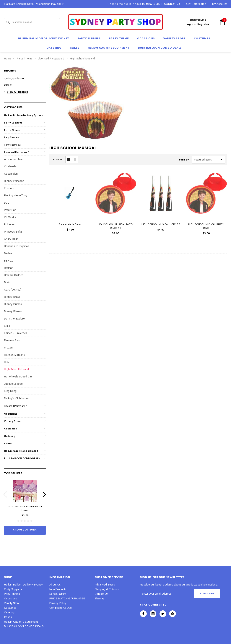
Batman (9, 268)
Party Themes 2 (12, 145)
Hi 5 (6, 362)
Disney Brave (12, 297)
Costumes (10, 429)
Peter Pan (10, 210)
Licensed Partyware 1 (51, 59)
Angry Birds (11, 239)
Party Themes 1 (12, 137)
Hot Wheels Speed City (18, 377)
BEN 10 (9, 261)
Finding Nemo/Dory (16, 195)
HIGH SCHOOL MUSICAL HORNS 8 (161, 224)
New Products (58, 589)
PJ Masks (10, 217)
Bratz (7, 282)
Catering (10, 436)
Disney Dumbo (13, 304)
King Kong (10, 391)
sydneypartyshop (15, 78)
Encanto (9, 188)
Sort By (184, 160)
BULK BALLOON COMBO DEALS (22, 458)
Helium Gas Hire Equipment (21, 451)
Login (189, 24)
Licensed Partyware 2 (16, 406)
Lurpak (8, 85)
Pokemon (10, 224)
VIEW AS (58, 160)
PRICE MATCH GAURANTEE (67, 598)
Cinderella (10, 166)
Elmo (7, 326)
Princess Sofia (13, 232)
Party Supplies (13, 123)
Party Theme (25, 59)
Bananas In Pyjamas (17, 246)
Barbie (8, 253)
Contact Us (172, 4)
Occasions (11, 414)
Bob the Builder (13, 275)
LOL (6, 203)
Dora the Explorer (15, 319)
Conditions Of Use (61, 608)
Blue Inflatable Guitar (70, 224)
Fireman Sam (12, 340)
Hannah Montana (15, 355)
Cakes (8, 443)
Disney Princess (14, 181)
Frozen (8, 348)
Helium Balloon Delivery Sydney (23, 115)
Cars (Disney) (13, 290)
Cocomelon (11, 174)
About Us (55, 585)
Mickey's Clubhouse (16, 398)
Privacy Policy (58, 603)
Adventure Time (14, 159)
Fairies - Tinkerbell (16, 333)
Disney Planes (13, 311)
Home (8, 59)
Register (203, 24)
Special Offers (58, 594)
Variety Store (12, 421)
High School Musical (82, 59)
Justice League (13, 384)
